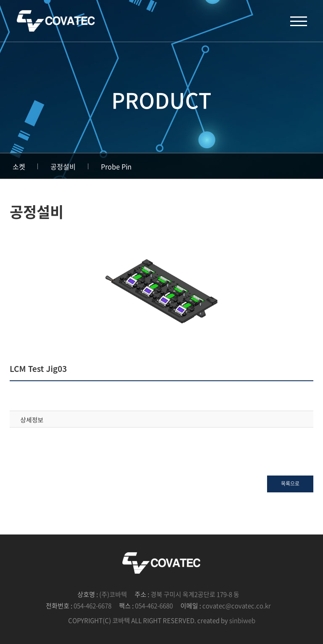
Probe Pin (116, 166)
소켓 (19, 166)
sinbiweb (242, 620)
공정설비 (63, 166)
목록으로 (290, 484)
